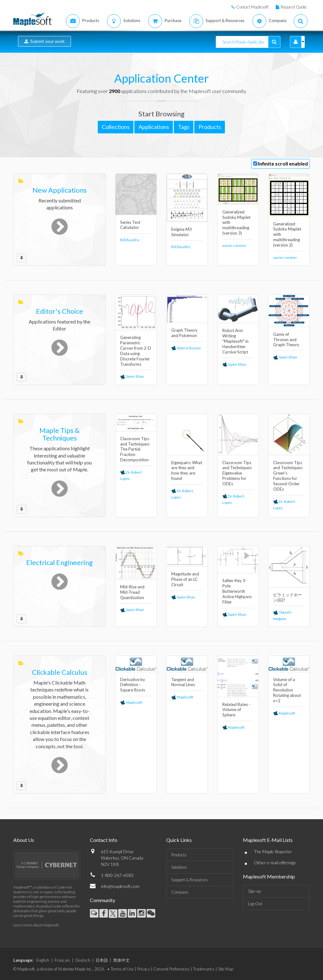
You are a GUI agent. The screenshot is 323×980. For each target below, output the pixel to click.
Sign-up (254, 891)
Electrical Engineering (59, 562)
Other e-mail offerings (275, 863)
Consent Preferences (171, 969)
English (43, 960)
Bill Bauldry (130, 240)
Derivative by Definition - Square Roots (133, 685)
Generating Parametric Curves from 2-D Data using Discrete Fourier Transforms (136, 351)
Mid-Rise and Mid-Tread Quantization (132, 592)
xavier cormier (234, 245)
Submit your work (44, 41)
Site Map (226, 969)
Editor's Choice (59, 311)
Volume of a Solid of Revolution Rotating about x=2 (287, 690)
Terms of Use (122, 969)
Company (180, 892)
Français (62, 960)
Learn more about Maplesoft (36, 925)
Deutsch (83, 960)
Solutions (179, 867)
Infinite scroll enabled (283, 163)
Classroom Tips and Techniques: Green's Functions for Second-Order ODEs (288, 476)
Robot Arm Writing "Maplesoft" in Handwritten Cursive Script (235, 341)
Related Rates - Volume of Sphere (236, 710)
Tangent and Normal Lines (183, 682)
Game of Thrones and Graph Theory (286, 340)
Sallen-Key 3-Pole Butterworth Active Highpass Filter (237, 591)
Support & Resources (190, 880)
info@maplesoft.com (120, 886)
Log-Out (255, 904)
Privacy (144, 969)
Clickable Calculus (60, 672)
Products (179, 855)
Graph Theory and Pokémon (184, 333)
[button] (296, 42)
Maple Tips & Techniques (59, 434)
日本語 (102, 960)
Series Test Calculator (130, 225)
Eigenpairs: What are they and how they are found (187, 471)
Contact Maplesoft (252, 7)
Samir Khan (132, 376)
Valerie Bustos (186, 348)
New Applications (60, 190)
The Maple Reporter (273, 852)
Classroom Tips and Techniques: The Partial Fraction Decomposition (135, 449)
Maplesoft (131, 702)
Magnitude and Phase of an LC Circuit (185, 579)
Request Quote (294, 7)
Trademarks (204, 969)
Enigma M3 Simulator (182, 232)
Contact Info (104, 840)
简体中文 (121, 960)
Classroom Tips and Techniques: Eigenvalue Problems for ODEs (237, 473)
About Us (24, 840)
